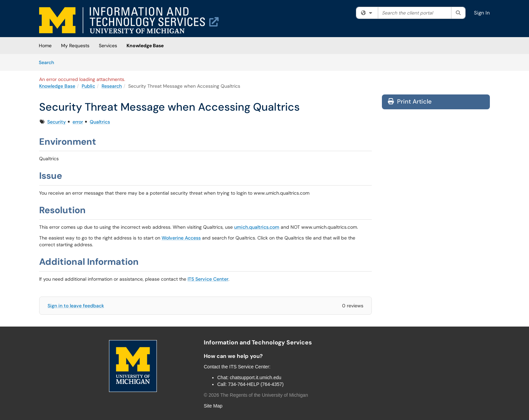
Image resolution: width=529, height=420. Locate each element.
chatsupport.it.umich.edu (256, 377)
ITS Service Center (208, 279)
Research (112, 86)
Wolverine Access (181, 238)
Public (88, 86)
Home (45, 46)
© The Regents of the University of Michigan (256, 395)
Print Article (410, 102)
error (78, 122)
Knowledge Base (145, 46)
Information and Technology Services (258, 342)
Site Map (213, 406)
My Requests (75, 46)
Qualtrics (100, 122)
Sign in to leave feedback (76, 306)
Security (57, 122)
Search (49, 62)
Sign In (482, 13)
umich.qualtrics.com (257, 227)
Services (108, 46)
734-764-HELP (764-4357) (256, 384)
